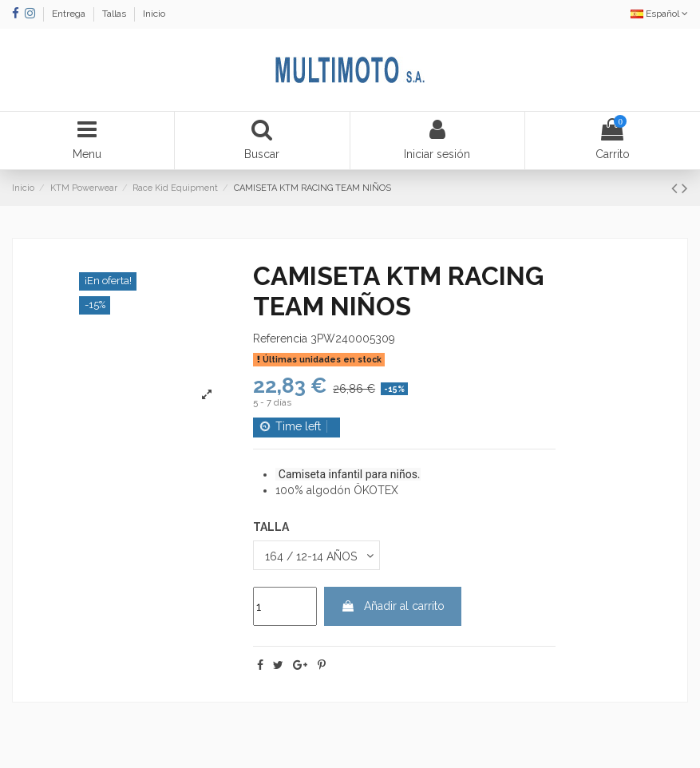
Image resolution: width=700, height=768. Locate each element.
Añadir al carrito (393, 606)
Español (659, 14)
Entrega (70, 14)
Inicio (154, 14)
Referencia (280, 338)
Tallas (115, 14)
